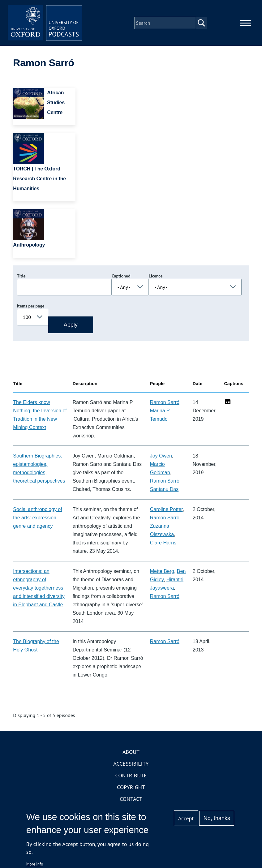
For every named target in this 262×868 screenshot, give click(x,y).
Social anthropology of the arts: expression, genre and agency (37, 518)
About (131, 752)
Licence (156, 276)
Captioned (121, 276)
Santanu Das (164, 489)
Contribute (131, 775)
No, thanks (217, 818)
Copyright (131, 787)
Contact (131, 799)
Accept (186, 818)
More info (35, 864)
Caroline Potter (166, 509)
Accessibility (131, 764)
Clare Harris (163, 543)
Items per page (31, 306)
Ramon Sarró (165, 402)
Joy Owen (161, 456)
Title (21, 276)
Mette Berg (162, 571)
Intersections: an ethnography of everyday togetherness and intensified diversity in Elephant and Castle (39, 588)
